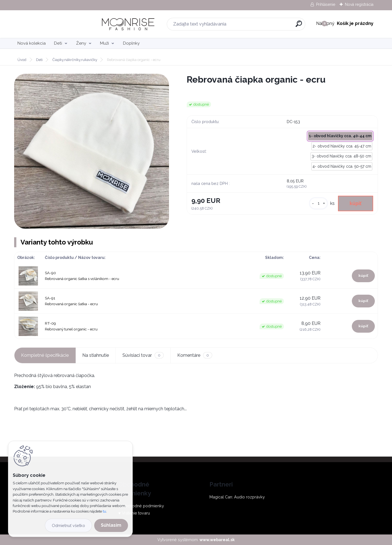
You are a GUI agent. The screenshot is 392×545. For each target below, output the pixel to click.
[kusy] (318, 203)
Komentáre (195, 355)
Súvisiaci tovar (143, 355)
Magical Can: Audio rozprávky (237, 497)
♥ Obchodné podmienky (141, 506)
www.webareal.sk (217, 540)
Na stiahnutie (96, 355)
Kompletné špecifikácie (45, 355)
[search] (258, 26)
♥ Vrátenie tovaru (134, 513)
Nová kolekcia (32, 43)
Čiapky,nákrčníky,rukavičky (75, 60)
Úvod (22, 60)
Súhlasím (111, 525)
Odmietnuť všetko (68, 525)
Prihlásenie (326, 4)
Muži (104, 43)
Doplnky (131, 43)
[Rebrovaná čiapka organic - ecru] (92, 151)
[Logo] (48, 24)
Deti (58, 43)
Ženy (81, 43)
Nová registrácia (359, 4)
